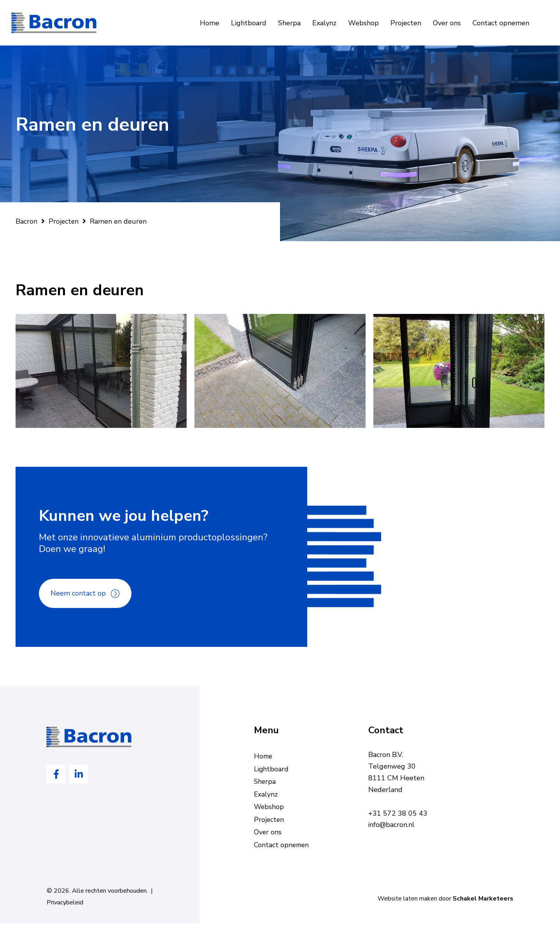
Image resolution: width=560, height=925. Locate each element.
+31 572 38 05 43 (398, 813)
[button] (85, 594)
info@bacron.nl (392, 825)
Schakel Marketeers (483, 900)
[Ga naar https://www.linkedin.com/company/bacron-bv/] (79, 774)
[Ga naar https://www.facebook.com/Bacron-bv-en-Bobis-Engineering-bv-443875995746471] (56, 774)
